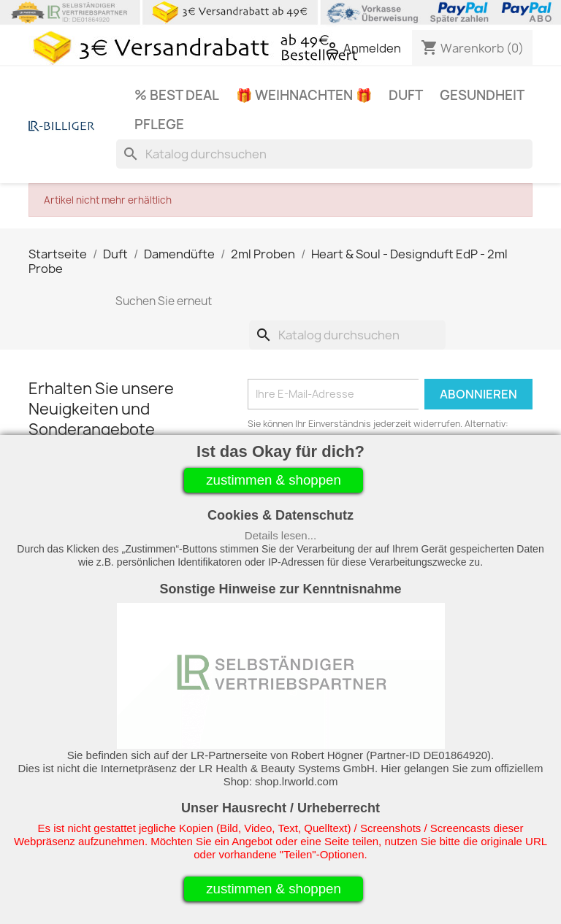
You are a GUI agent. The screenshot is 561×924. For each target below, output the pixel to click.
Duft (406, 95)
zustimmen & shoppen (274, 480)
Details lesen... (280, 535)
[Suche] (324, 154)
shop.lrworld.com (296, 781)
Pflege (159, 124)
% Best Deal (177, 95)
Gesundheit (482, 95)
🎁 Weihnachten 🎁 (304, 95)
